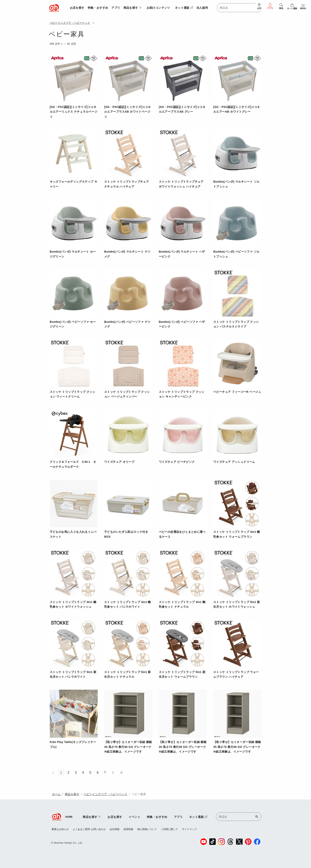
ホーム (56, 794)
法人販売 (202, 8)
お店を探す (77, 8)
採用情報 (128, 829)
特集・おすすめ (98, 8)
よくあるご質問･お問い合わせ (89, 829)
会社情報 (115, 829)
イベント (134, 817)
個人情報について (147, 829)
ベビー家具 (139, 794)
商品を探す (72, 794)
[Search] (240, 8)
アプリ (116, 8)
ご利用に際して (169, 829)
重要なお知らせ (60, 829)
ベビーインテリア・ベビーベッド (70, 23)
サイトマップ (189, 829)
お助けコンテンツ (158, 8)
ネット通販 (184, 8)
